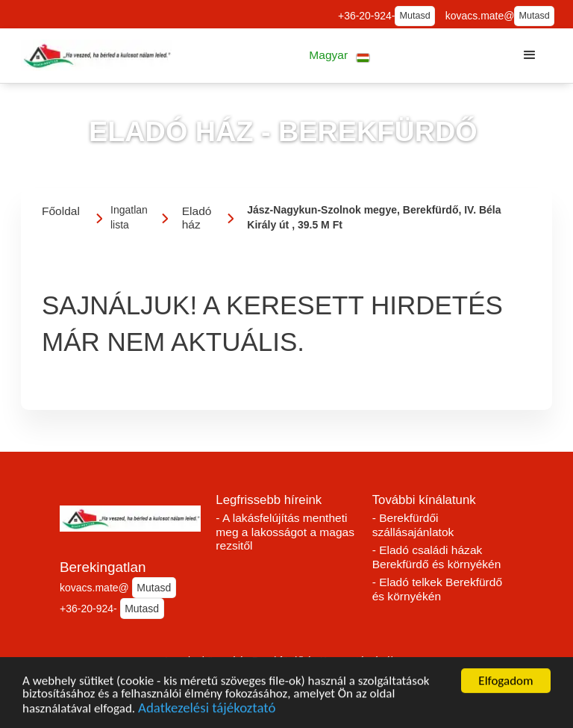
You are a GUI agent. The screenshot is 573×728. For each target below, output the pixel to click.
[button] (340, 56)
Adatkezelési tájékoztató (207, 710)
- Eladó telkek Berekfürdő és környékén (437, 589)
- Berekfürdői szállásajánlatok (413, 525)
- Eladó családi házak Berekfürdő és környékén (437, 557)
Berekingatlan (103, 567)
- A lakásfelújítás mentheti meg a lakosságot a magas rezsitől (285, 532)
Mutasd (415, 16)
